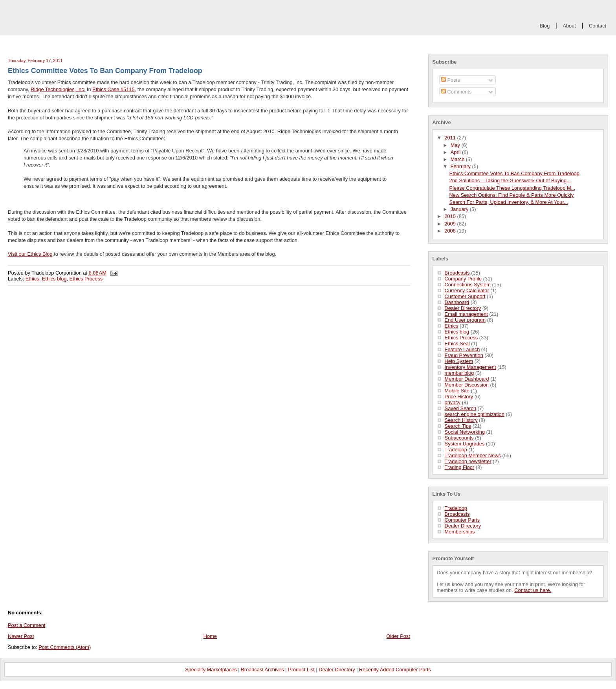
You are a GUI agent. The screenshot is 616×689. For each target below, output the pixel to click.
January (460, 209)
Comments (456, 92)
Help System (459, 361)
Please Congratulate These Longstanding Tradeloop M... (512, 188)
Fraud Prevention (464, 355)
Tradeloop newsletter (468, 461)
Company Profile (463, 279)
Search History (461, 420)
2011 (451, 138)
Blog (545, 26)
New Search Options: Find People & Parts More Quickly (512, 195)
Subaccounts (459, 438)
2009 (451, 224)
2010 (451, 216)
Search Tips (458, 426)
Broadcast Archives (262, 670)
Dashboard (457, 302)
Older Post (398, 636)
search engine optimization (475, 414)
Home (210, 636)
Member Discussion (467, 385)
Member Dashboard (467, 379)
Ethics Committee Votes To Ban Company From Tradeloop (514, 173)
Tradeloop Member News (473, 455)
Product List (301, 670)
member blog (459, 373)
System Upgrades (465, 444)
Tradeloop (456, 450)
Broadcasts (457, 273)
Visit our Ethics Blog (30, 254)
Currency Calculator (467, 290)
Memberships (460, 532)
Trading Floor (460, 467)
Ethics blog (457, 332)
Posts (451, 80)
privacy (453, 402)
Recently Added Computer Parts (395, 670)
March (458, 159)
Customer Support (465, 296)
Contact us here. (533, 590)
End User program (465, 320)
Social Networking (465, 432)
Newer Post (21, 636)
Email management (466, 314)
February (461, 166)
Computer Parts (462, 520)
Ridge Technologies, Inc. (58, 89)
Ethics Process (461, 338)
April (456, 152)
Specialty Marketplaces (211, 670)
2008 (451, 231)
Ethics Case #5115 (113, 89)
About (569, 26)
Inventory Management (470, 367)
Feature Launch (462, 349)
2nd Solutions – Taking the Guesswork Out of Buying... (510, 180)
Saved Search (460, 408)
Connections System (468, 285)
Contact (598, 26)
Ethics (452, 326)
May (456, 145)
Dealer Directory (463, 308)
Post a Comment (27, 625)
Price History (459, 397)
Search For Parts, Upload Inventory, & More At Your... (509, 202)
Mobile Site (457, 391)
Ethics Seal (457, 344)
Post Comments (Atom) (65, 647)
